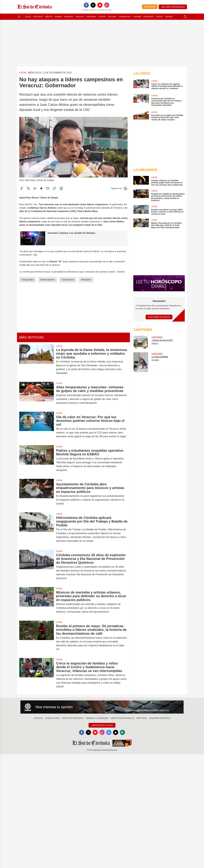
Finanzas (69, 17)
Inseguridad (27, 280)
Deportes (149, 17)
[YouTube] (100, 5)
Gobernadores (47, 280)
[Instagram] (107, 5)
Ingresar (150, 7)
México (49, 17)
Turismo (137, 17)
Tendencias (125, 17)
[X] (93, 5)
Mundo (58, 17)
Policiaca (38, 17)
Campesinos (68, 280)
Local (28, 17)
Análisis (80, 17)
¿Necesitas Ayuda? (102, 725)
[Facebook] (86, 5)
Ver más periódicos (173, 7)
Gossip (102, 17)
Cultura (112, 17)
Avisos (159, 17)
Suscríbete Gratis (159, 317)
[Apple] (116, 732)
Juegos (169, 17)
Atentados (86, 280)
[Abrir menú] (19, 17)
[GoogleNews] (109, 732)
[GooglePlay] (122, 732)
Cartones (91, 17)
